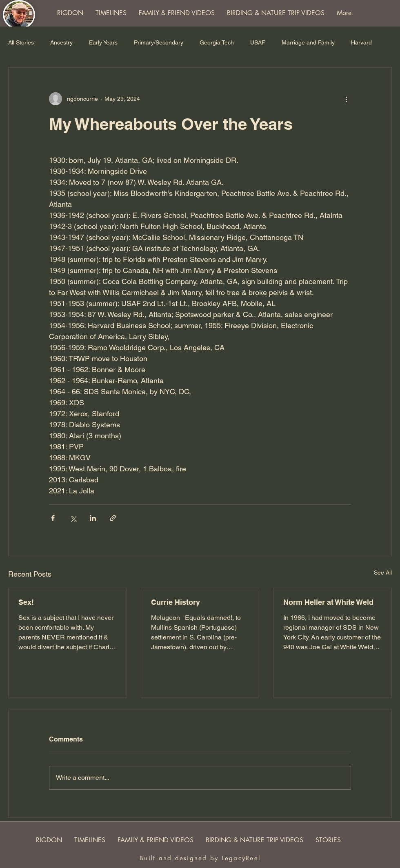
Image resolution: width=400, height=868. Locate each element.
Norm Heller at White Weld (328, 602)
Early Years (103, 42)
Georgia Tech (217, 42)
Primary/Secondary (159, 42)
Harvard (361, 42)
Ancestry (61, 42)
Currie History (176, 602)
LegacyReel (241, 858)
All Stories (21, 42)
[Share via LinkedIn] (93, 518)
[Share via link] (113, 518)
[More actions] (346, 99)
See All (383, 573)
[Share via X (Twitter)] (73, 518)
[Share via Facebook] (53, 518)
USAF (258, 42)
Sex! (26, 602)
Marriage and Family (308, 42)
